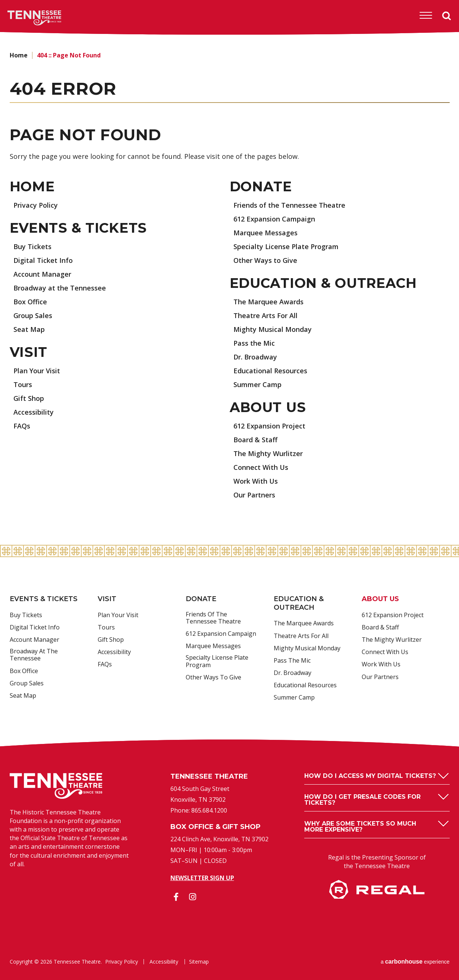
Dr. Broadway (255, 357)
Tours (23, 384)
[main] (229, 290)
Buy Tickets (32, 246)
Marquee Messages (265, 233)
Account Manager (42, 274)
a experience (415, 962)
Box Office (30, 302)
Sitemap (199, 962)
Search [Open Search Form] (447, 16)
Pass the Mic (254, 343)
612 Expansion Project (269, 426)
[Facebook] (176, 897)
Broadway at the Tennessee (60, 288)
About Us (268, 407)
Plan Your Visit (37, 371)
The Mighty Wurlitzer (268, 453)
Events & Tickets (78, 228)
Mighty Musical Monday (273, 329)
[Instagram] (193, 897)
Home (19, 55)
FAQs (22, 426)
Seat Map (29, 329)
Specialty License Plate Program (286, 246)
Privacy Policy (36, 205)
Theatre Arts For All (265, 315)
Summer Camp (257, 384)
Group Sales (33, 315)
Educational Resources (270, 371)
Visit (29, 352)
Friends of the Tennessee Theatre (289, 205)
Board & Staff (255, 440)
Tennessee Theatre (23, 18)
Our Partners (254, 495)
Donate (261, 186)
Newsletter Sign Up (202, 878)
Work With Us (256, 481)
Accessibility (34, 412)
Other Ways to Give (265, 260)
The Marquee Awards (268, 302)
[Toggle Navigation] (426, 16)
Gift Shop (29, 398)
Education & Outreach (323, 283)
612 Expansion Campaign (274, 219)
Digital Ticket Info (43, 260)
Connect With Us (261, 467)
